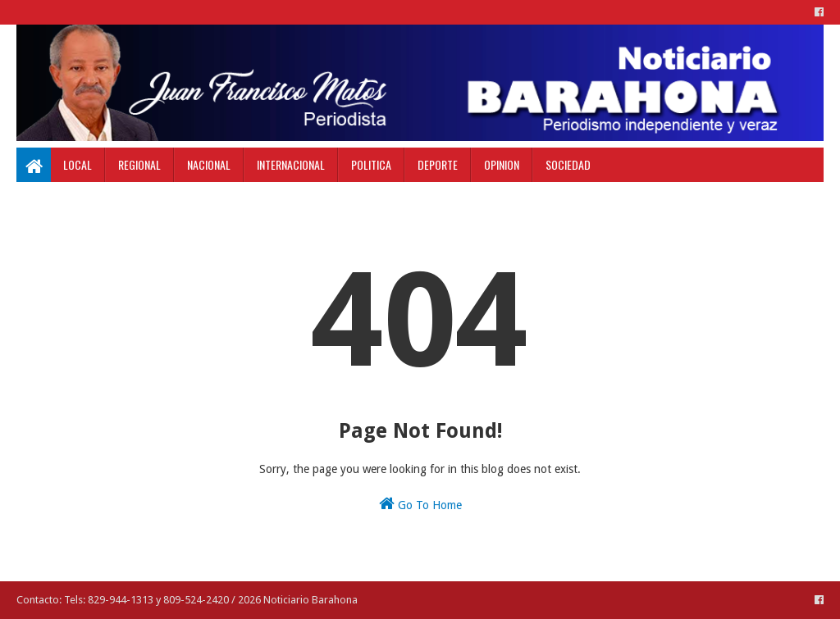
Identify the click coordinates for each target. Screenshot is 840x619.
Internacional (291, 164)
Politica (371, 164)
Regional (139, 164)
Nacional (209, 164)
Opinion (502, 164)
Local (78, 164)
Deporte (438, 164)
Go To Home (420, 503)
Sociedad (568, 164)
